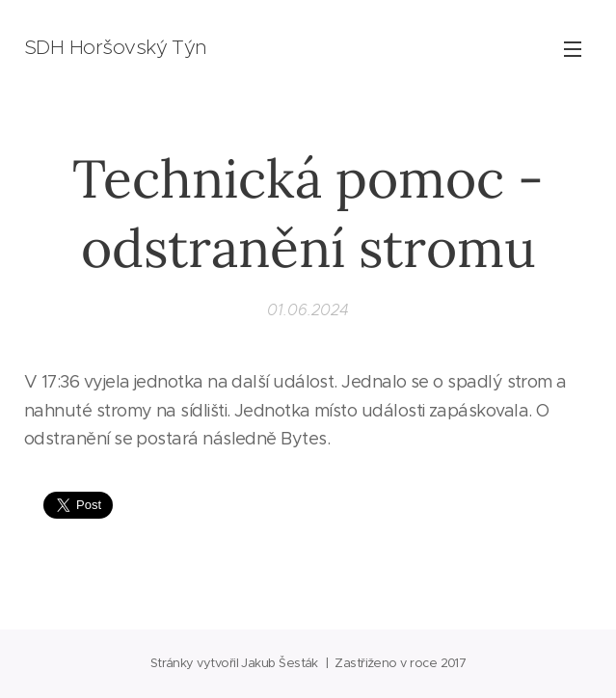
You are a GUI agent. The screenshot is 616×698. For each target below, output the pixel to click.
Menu (573, 49)
